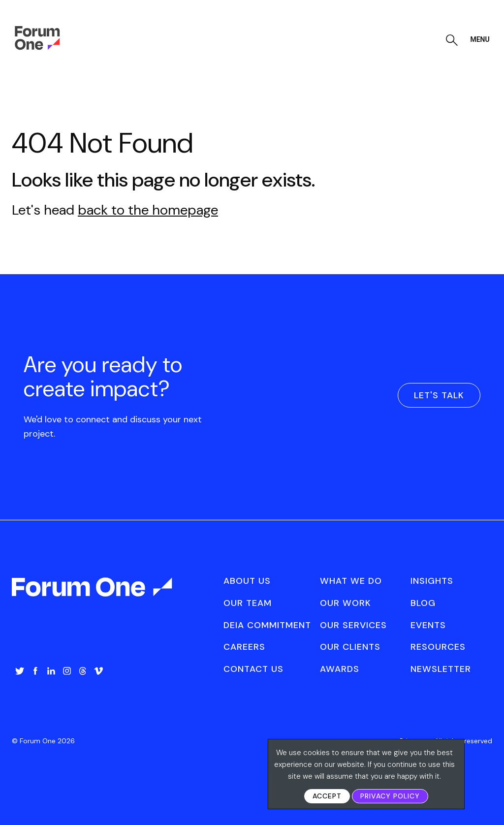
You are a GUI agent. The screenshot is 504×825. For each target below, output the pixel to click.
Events (428, 625)
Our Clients (350, 647)
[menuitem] (20, 681)
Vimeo (98, 671)
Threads (83, 671)
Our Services (353, 625)
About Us (247, 581)
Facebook (35, 671)
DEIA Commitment (267, 625)
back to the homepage (148, 210)
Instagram (67, 671)
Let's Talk (439, 395)
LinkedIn (51, 671)
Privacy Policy (390, 796)
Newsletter (441, 669)
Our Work (346, 603)
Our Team (248, 603)
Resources (438, 647)
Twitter (20, 671)
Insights (432, 581)
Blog (423, 603)
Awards (340, 669)
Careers (244, 647)
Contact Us (253, 669)
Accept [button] (327, 796)
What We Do (351, 581)
